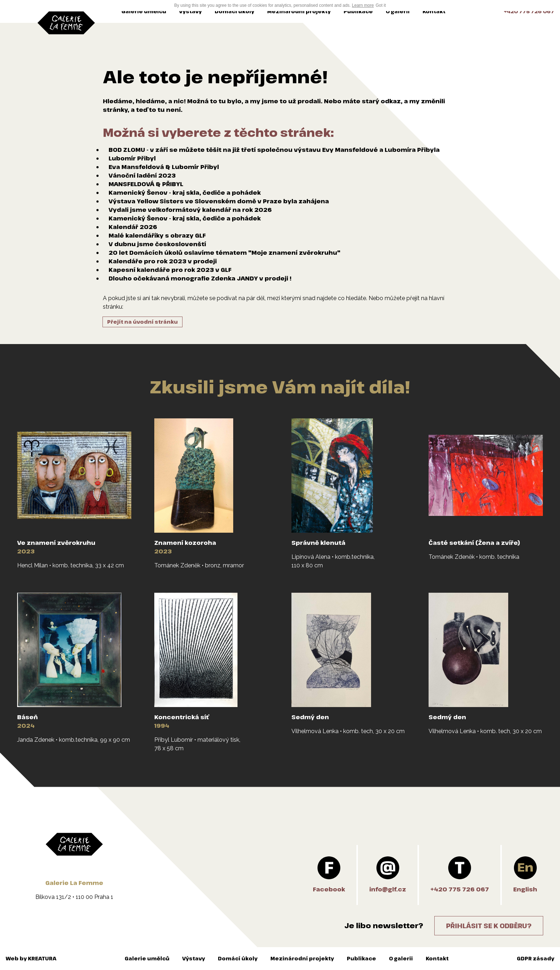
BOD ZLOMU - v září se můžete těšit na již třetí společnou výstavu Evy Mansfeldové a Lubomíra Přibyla (274, 150)
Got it (381, 5)
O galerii (398, 11)
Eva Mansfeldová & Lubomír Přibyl (164, 167)
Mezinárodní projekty (299, 11)
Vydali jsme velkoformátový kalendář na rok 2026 (190, 210)
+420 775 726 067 (529, 11)
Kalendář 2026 (133, 227)
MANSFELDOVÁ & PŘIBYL (146, 184)
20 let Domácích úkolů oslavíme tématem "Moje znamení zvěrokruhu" (224, 253)
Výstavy (190, 11)
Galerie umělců (144, 11)
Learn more (363, 5)
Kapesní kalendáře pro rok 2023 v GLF (170, 270)
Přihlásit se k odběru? (489, 926)
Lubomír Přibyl (132, 158)
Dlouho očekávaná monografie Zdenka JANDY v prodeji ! (200, 278)
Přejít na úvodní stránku (142, 322)
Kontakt (434, 11)
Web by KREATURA (31, 958)
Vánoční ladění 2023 (142, 175)
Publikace (358, 11)
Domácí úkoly (234, 11)
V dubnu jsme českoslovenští (157, 244)
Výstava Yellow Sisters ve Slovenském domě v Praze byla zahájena (219, 201)
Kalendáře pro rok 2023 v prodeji (163, 261)
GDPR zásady (536, 958)
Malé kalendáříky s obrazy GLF (157, 235)
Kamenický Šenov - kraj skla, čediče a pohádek (185, 193)
